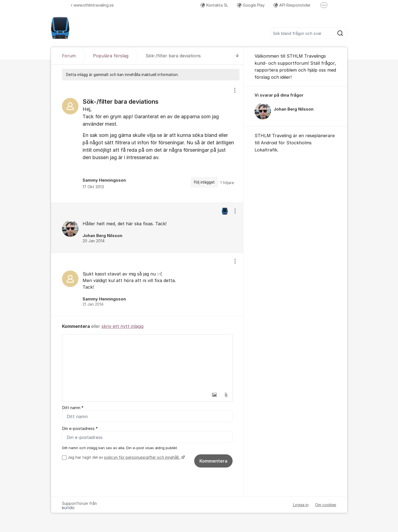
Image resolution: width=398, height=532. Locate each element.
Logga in (301, 505)
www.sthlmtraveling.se (92, 5)
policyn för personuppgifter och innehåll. (142, 457)
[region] (147, 141)
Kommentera (213, 461)
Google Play (251, 5)
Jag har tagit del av (125, 457)
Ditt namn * (73, 408)
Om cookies (326, 505)
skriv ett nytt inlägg (122, 326)
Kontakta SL (214, 5)
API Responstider (292, 5)
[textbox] (147, 362)
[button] (214, 395)
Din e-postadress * (80, 429)
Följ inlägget (204, 182)
